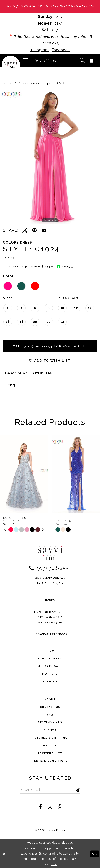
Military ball (50, 666)
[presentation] (24, 474)
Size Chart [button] (69, 298)
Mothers (50, 674)
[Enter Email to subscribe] (50, 789)
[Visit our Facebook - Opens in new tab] (40, 807)
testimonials (50, 722)
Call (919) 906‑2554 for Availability (51, 346)
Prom (50, 651)
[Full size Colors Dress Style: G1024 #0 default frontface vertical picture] (50, 157)
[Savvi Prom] (11, 65)
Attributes (42, 373)
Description (16, 373)
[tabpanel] (50, 157)
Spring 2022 (55, 83)
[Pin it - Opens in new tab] (35, 230)
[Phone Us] (46, 60)
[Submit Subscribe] (72, 789)
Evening (50, 681)
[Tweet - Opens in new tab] (25, 230)
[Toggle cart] (92, 60)
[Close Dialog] (4, 854)
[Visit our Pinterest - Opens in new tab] (60, 807)
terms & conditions (50, 761)
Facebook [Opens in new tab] (61, 50)
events (50, 730)
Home (7, 83)
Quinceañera (50, 658)
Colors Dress (28, 83)
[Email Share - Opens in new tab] (44, 230)
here (54, 864)
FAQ (50, 715)
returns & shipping (50, 738)
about (50, 699)
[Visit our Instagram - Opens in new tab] (50, 807)
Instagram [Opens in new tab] (40, 50)
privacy (50, 745)
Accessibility (50, 753)
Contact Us (50, 707)
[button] (26, 60)
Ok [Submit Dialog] (95, 853)
